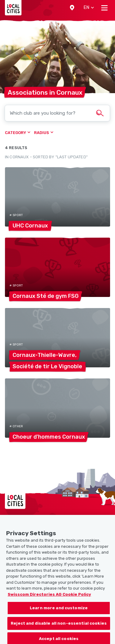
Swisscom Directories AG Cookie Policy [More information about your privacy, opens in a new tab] (49, 600)
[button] (72, 8)
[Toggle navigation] (104, 8)
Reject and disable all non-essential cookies (59, 628)
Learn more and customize (59, 613)
